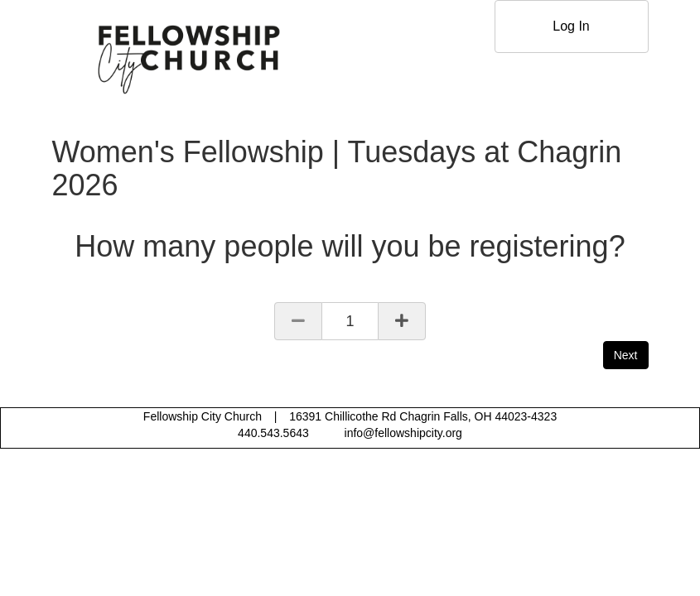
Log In (571, 26)
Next (626, 355)
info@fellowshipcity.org (403, 433)
